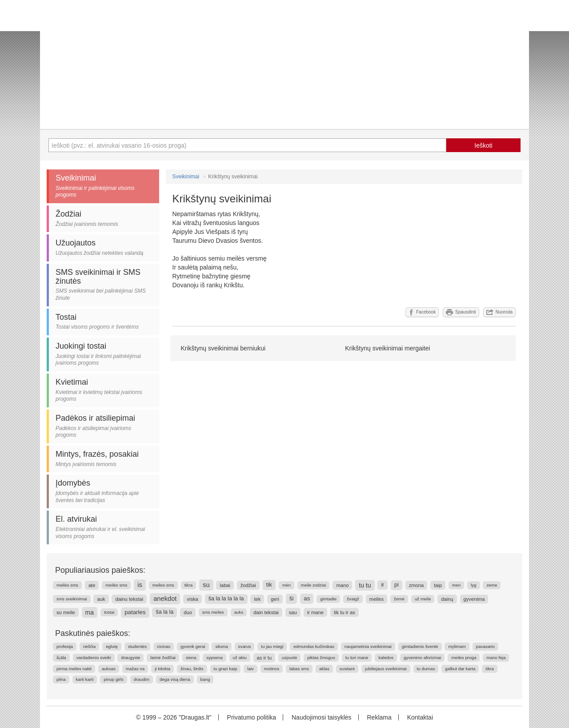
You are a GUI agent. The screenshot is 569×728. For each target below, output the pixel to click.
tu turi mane (357, 658)
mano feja (496, 658)
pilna (61, 679)
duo (188, 612)
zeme (492, 585)
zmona (417, 585)
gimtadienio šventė (420, 646)
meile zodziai (314, 585)
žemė (399, 599)
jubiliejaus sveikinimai (386, 669)
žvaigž (353, 599)
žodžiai (248, 585)
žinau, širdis (192, 669)
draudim (142, 679)
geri (275, 599)
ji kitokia (162, 669)
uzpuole (289, 658)
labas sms (299, 669)
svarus (245, 646)
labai (225, 585)
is (140, 585)
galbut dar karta (460, 669)
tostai (109, 612)
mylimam (457, 646)
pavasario (485, 646)
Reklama (379, 717)
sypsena (214, 658)
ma (90, 612)
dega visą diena (175, 679)
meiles (377, 599)
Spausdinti (461, 312)
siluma (221, 646)
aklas (324, 669)
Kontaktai (420, 717)
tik (269, 585)
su (206, 585)
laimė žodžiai (163, 658)
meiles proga (464, 658)
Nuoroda (499, 312)
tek (257, 599)
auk (101, 599)
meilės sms (67, 585)
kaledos (386, 658)
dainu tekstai (129, 599)
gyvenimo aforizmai (422, 658)
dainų (447, 599)
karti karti (85, 679)
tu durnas (426, 669)
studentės (137, 646)
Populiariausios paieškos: (100, 570)
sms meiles (213, 612)
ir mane (315, 612)
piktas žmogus (321, 658)
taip (438, 585)
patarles (135, 612)
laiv (250, 669)
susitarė (347, 669)
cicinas (164, 646)
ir (383, 585)
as (307, 598)
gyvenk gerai (193, 646)
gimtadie (328, 599)
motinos (272, 669)
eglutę (112, 646)
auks (239, 612)
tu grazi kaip (226, 669)
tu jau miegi (272, 646)
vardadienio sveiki (94, 658)
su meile (66, 612)
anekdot (165, 599)
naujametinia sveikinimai (368, 646)
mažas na (135, 669)
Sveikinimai (186, 177)
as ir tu (264, 658)
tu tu (365, 585)
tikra (189, 585)
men (456, 585)
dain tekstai (266, 612)
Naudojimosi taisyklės (322, 717)
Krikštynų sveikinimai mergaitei (387, 348)
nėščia (89, 646)
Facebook (422, 312)
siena (191, 658)
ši (292, 598)
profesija (65, 646)
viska (192, 599)
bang (205, 679)
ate (92, 585)
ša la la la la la (226, 599)
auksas (109, 669)
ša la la (164, 612)
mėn (287, 585)
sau (293, 612)
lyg (474, 585)
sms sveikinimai (72, 599)
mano (342, 585)
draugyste (130, 658)
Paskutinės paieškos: (93, 633)
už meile (423, 599)
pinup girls (114, 679)
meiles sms (163, 585)
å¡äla (61, 658)
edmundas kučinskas (314, 646)
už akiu (240, 658)
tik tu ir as (345, 612)
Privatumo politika (252, 717)
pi (397, 585)
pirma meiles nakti (74, 669)
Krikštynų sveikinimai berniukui (223, 348)
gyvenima (474, 599)
